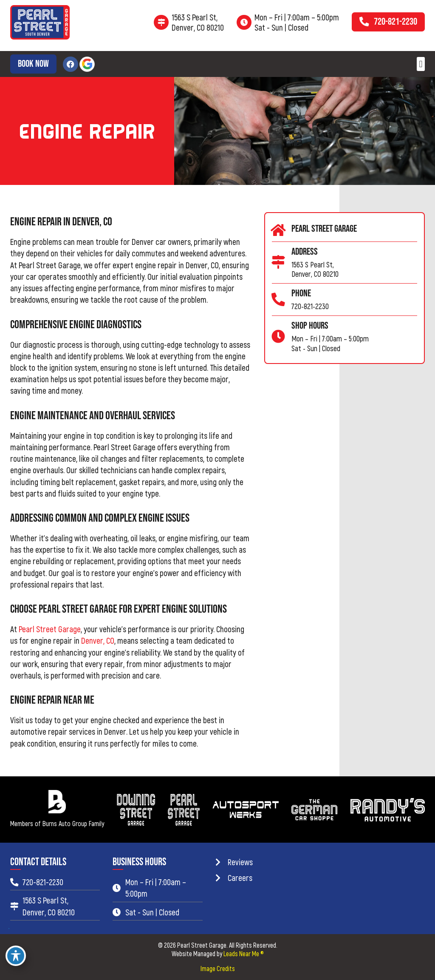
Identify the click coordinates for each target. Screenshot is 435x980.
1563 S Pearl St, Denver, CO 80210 (198, 22)
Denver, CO (98, 641)
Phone (301, 294)
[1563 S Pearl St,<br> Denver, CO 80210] (161, 22)
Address (305, 252)
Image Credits (218, 968)
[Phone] (279, 300)
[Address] (279, 262)
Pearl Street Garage (50, 629)
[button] (421, 64)
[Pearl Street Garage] (279, 230)
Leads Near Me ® (244, 953)
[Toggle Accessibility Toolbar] (16, 956)
